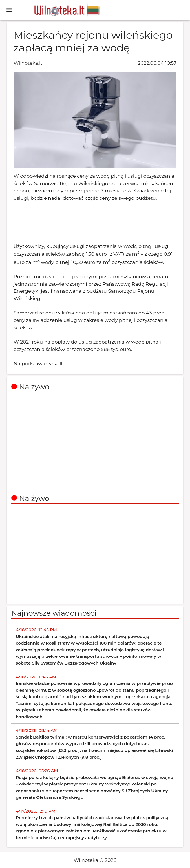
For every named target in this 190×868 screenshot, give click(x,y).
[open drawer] (9, 10)
